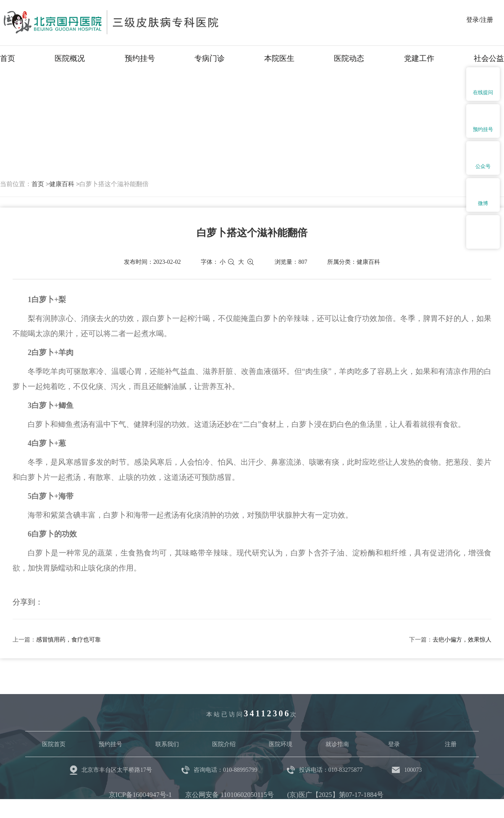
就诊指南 (337, 744)
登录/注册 (480, 20)
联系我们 (167, 744)
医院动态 (349, 58)
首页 (8, 58)
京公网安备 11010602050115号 (230, 795)
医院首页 (54, 744)
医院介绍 (224, 744)
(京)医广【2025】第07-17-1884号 (335, 795)
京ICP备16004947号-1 (140, 795)
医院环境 (281, 744)
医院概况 (70, 58)
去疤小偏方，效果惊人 (462, 640)
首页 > (40, 184)
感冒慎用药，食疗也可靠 (68, 640)
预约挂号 (140, 58)
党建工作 (419, 58)
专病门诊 (210, 58)
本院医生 (279, 58)
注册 (451, 744)
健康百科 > (64, 184)
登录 (394, 744)
